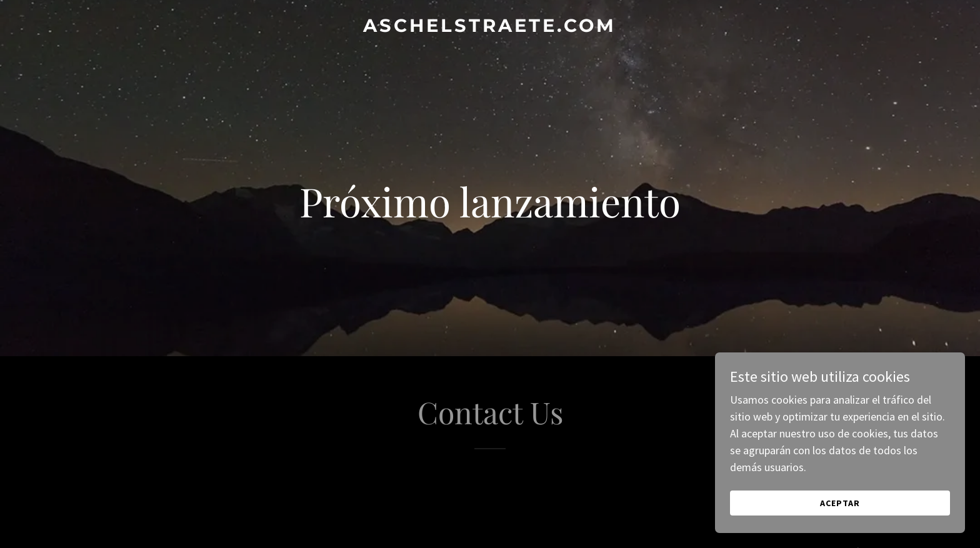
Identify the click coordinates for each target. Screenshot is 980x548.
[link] (490, 28)
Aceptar (840, 503)
